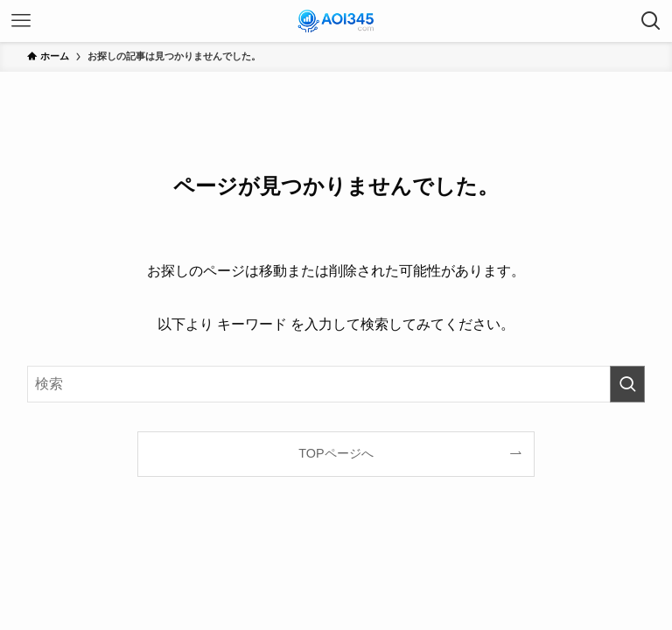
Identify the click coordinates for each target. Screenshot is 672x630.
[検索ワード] (336, 384)
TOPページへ (336, 453)
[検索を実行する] (627, 384)
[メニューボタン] (21, 21)
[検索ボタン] (651, 21)
